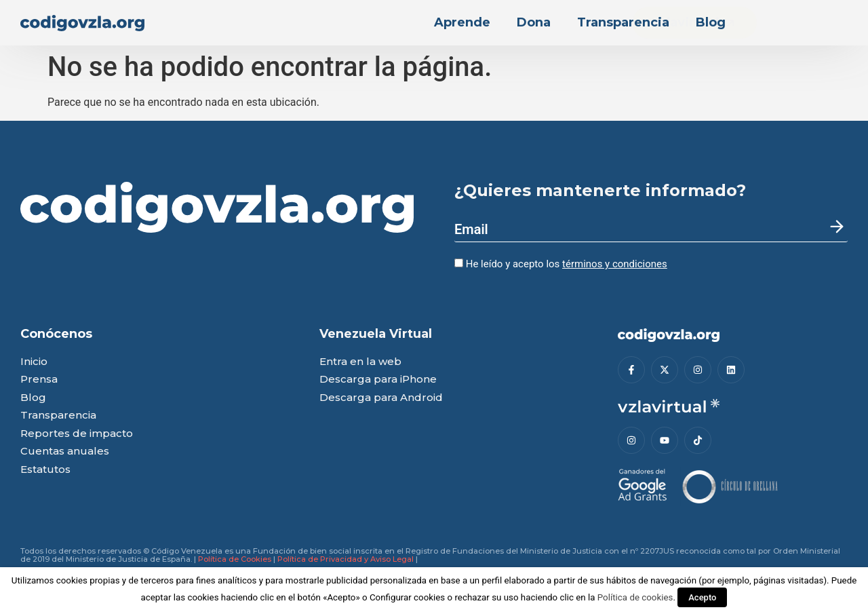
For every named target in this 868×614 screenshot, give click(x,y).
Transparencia (623, 22)
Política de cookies (635, 597)
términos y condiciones (615, 264)
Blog (711, 22)
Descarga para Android (381, 398)
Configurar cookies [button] (407, 597)
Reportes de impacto (77, 434)
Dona (534, 22)
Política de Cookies (235, 559)
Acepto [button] (702, 597)
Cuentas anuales (65, 452)
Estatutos (45, 470)
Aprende (462, 22)
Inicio (34, 362)
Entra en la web (360, 362)
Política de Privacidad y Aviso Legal (346, 559)
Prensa (39, 380)
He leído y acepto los (561, 264)
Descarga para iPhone (378, 380)
